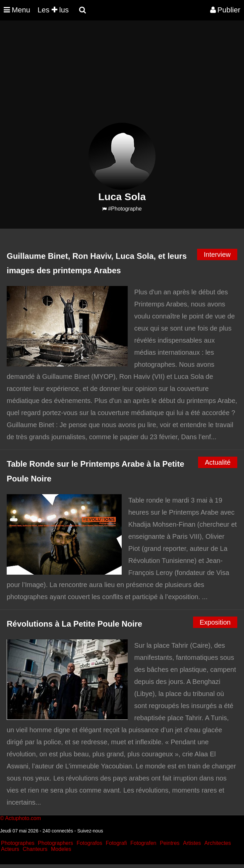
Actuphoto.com (23, 818)
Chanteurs (35, 849)
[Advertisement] (122, 76)
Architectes (218, 843)
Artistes (192, 843)
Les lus (53, 10)
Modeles (61, 849)
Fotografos (89, 843)
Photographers (55, 843)
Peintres (170, 843)
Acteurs (10, 849)
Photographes (18, 843)
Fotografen (143, 843)
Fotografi (116, 843)
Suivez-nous (90, 831)
